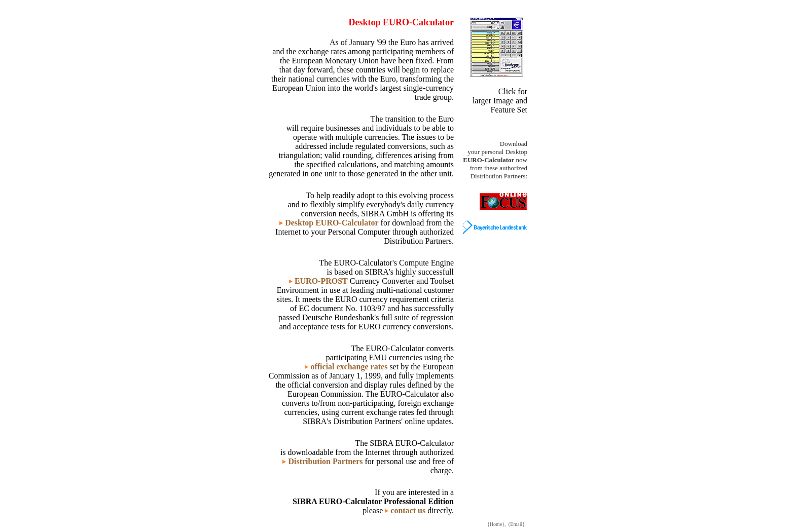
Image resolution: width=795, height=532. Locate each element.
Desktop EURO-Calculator (332, 223)
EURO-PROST (321, 281)
